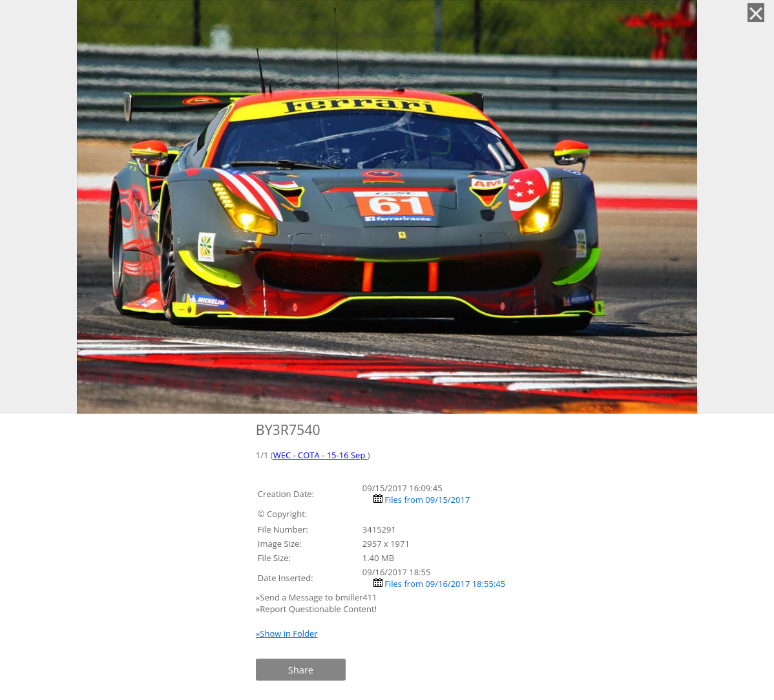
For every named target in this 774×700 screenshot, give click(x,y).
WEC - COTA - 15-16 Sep (320, 455)
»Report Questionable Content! (316, 609)
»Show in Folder (287, 633)
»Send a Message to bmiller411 (318, 597)
